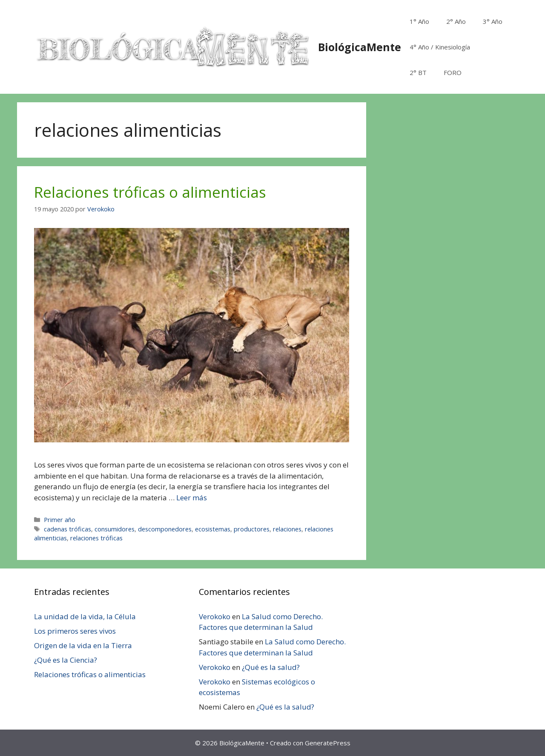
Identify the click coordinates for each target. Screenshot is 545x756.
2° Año (456, 21)
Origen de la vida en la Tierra (83, 645)
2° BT (418, 72)
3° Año (493, 21)
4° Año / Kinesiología (440, 47)
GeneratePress (328, 743)
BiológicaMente (360, 47)
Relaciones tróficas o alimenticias (150, 192)
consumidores (115, 529)
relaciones (287, 529)
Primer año (60, 520)
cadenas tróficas (67, 529)
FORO (453, 72)
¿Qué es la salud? (271, 667)
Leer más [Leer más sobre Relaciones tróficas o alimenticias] (192, 498)
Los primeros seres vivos (75, 631)
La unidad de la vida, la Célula (85, 616)
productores (252, 529)
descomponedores (165, 529)
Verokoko (215, 616)
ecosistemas (213, 529)
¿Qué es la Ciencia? (66, 660)
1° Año (419, 21)
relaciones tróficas (96, 538)
